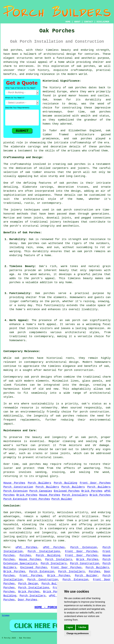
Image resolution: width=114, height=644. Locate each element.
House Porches (14, 483)
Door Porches (27, 600)
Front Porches (39, 499)
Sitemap (6, 616)
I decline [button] (82, 627)
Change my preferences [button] (78, 633)
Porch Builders (39, 483)
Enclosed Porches (67, 491)
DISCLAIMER (103, 22)
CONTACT (89, 22)
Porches (25, 555)
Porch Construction (18, 487)
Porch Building (65, 483)
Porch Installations (44, 551)
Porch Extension (16, 491)
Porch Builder (62, 499)
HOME (68, 22)
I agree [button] (70, 627)
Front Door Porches (95, 483)
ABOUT (77, 22)
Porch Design (28, 584)
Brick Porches (92, 491)
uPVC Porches (26, 547)
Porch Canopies (41, 491)
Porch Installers (75, 495)
